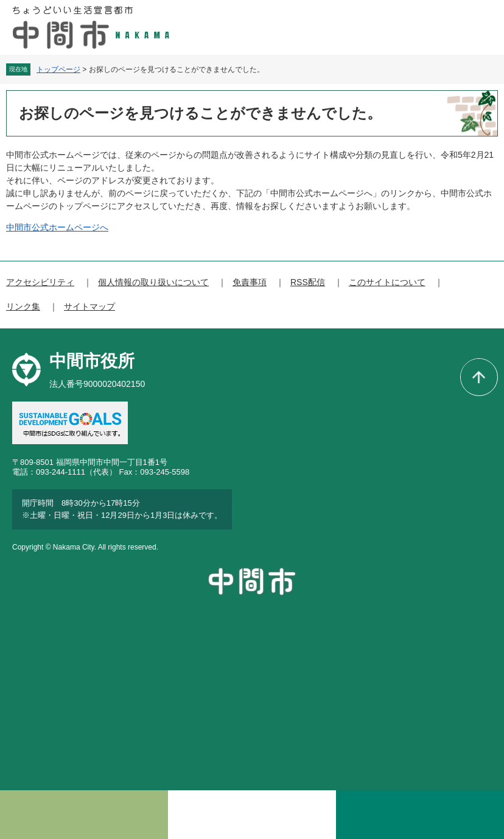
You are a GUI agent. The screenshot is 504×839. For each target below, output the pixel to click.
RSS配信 (308, 282)
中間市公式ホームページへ (57, 227)
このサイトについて (387, 282)
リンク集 (23, 306)
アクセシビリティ (40, 282)
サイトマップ (89, 306)
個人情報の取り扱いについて (153, 282)
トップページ (58, 69)
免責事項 (250, 282)
